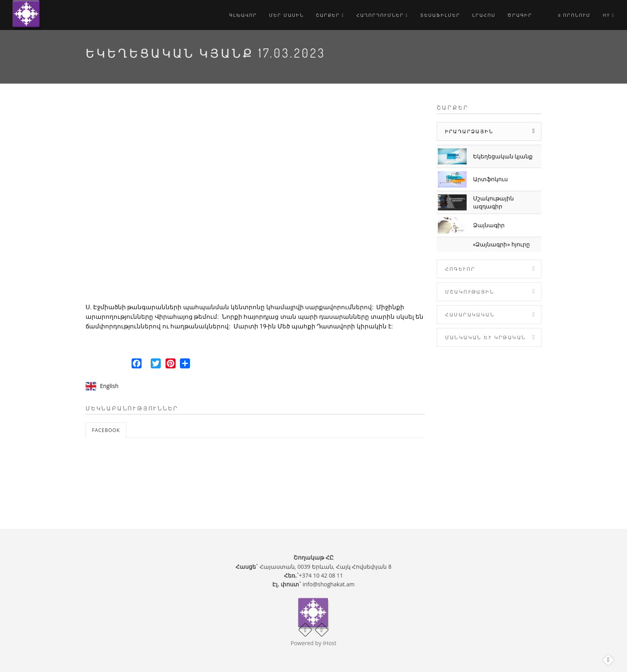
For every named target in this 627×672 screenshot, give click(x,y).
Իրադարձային (469, 131)
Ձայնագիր (489, 225)
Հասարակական (470, 315)
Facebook (106, 430)
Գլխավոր (243, 15)
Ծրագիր (520, 15)
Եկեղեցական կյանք (503, 156)
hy (608, 15)
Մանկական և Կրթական (486, 337)
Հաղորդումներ (382, 15)
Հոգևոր (460, 269)
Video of (255, 200)
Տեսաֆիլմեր (440, 15)
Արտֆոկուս (490, 179)
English (109, 386)
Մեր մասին (287, 15)
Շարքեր (330, 15)
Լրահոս (484, 15)
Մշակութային (470, 292)
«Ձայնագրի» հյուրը (502, 244)
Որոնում (575, 15)
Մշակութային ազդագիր (493, 202)
